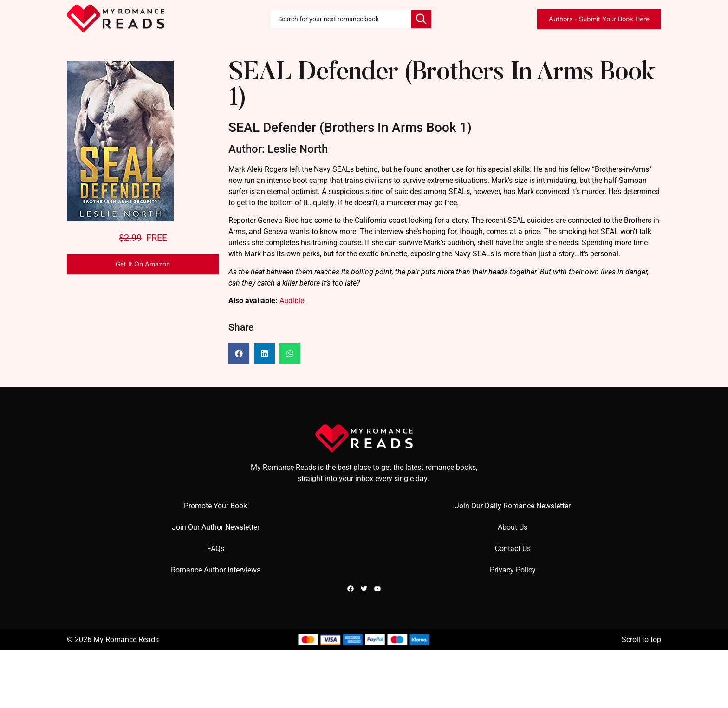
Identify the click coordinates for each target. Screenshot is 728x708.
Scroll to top (641, 640)
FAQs (216, 549)
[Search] (421, 19)
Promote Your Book (215, 506)
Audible (292, 301)
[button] (239, 354)
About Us (513, 527)
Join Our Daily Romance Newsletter (513, 506)
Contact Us (513, 549)
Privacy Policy (513, 570)
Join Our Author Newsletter (216, 527)
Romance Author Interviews (216, 570)
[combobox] (341, 19)
